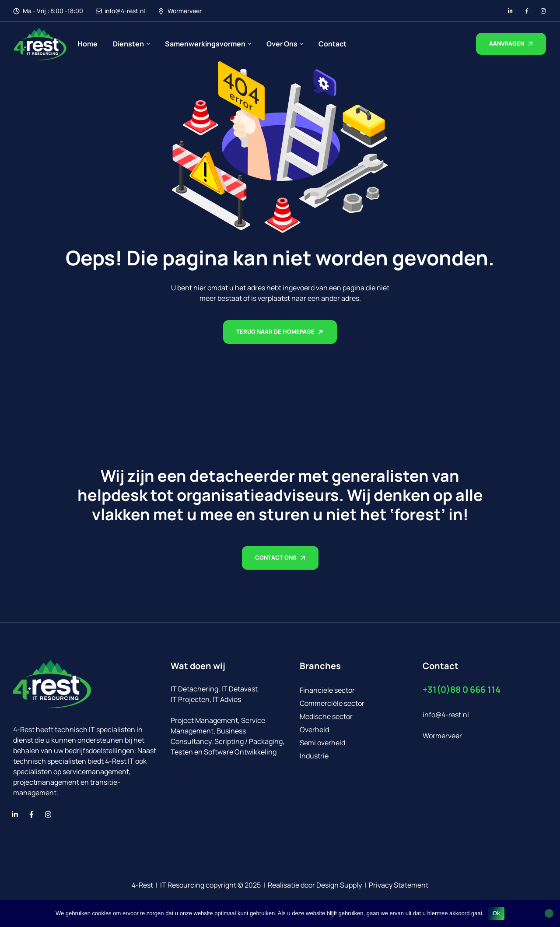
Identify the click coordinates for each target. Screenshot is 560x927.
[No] (549, 913)
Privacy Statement (399, 885)
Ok (496, 913)
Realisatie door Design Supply (315, 885)
